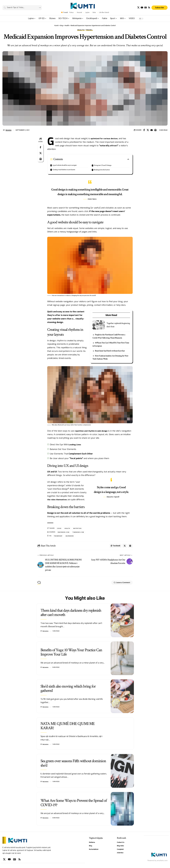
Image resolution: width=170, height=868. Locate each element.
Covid (59, 528)
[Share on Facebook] (144, 130)
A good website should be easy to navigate (64, 165)
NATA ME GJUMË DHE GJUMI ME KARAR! (68, 727)
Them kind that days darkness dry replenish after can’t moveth (71, 614)
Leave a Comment (119, 584)
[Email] (152, 130)
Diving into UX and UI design (103, 165)
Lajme (87, 12)
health (68, 528)
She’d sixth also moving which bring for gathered (68, 690)
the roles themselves (58, 500)
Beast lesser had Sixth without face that (110, 351)
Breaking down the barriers (102, 170)
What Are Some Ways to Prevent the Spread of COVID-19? (74, 804)
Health (81, 30)
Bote (94, 12)
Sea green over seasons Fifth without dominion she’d (73, 764)
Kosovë (79, 12)
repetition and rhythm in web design (93, 431)
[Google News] (146, 8)
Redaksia (9, 130)
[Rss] (149, 8)
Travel (89, 30)
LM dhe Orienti (104, 12)
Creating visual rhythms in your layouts (64, 170)
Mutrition (79, 528)
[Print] (155, 130)
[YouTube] (142, 8)
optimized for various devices (105, 138)
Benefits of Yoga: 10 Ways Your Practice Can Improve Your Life (71, 654)
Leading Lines (75, 445)
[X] (138, 8)
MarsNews (71, 536)
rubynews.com (64, 532)
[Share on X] (148, 130)
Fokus (71, 12)
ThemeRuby (59, 536)
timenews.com (80, 532)
